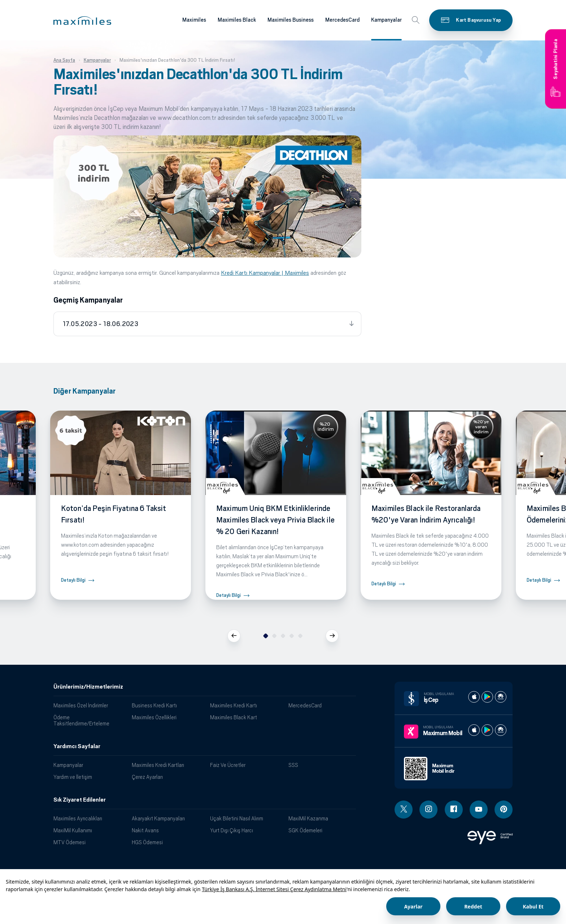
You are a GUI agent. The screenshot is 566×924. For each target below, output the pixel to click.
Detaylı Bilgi (73, 580)
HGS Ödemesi (147, 842)
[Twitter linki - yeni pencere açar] (404, 810)
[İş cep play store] (487, 697)
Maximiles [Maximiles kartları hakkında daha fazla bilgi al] (194, 20)
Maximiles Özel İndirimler (81, 705)
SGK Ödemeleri (305, 830)
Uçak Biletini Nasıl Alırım (237, 818)
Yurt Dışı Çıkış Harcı (232, 830)
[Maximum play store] (487, 730)
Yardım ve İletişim (73, 777)
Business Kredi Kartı (154, 705)
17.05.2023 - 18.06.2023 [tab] (101, 324)
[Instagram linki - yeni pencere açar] (428, 810)
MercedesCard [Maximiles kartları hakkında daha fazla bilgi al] (342, 20)
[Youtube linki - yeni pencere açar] (479, 810)
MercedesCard (305, 705)
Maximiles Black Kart (234, 717)
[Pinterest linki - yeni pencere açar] (504, 810)
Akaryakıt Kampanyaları (158, 818)
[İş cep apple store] (474, 697)
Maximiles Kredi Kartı (234, 705)
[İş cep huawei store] (501, 697)
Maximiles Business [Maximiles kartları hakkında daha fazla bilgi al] (291, 20)
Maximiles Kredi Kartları (158, 765)
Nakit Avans (145, 830)
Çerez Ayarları (147, 777)
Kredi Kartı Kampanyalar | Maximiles (265, 273)
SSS (293, 765)
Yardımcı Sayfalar (77, 746)
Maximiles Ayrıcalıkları (78, 818)
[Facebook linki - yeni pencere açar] (454, 810)
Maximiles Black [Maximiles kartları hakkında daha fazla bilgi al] (237, 20)
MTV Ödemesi (69, 842)
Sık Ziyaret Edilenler (80, 800)
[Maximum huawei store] (501, 730)
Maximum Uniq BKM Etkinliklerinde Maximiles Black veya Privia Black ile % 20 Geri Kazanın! (275, 520)
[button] (82, 21)
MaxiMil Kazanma (308, 818)
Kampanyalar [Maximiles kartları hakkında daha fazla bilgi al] (386, 20)
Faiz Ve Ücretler (228, 765)
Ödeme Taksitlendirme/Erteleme (81, 720)
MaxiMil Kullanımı (73, 830)
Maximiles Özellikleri (154, 717)
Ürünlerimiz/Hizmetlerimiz (88, 687)
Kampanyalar (68, 765)
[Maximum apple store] (474, 730)
